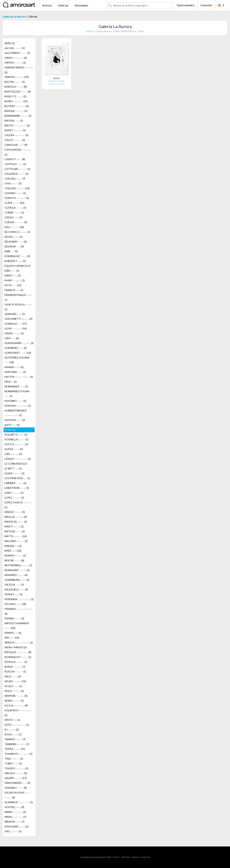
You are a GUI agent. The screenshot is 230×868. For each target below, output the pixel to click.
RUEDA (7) (15, 667)
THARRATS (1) (18, 754)
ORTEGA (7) (14, 585)
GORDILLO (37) (16, 324)
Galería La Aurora (14, 16)
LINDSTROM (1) (17, 488)
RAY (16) (12, 638)
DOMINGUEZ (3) (17, 256)
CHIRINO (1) (15, 193)
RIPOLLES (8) (18, 652)
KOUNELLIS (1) (16, 439)
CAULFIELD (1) (16, 174)
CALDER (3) (16, 135)
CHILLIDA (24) (17, 188)
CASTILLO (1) (15, 164)
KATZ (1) (12, 425)
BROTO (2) (17, 125)
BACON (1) (15, 82)
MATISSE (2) (15, 531)
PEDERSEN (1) (19, 599)
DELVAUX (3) (14, 246)
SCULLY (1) (13, 686)
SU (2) (12, 729)
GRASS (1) (14, 333)
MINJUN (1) (13, 546)
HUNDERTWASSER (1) (16, 413)
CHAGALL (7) (15, 179)
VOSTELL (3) (14, 807)
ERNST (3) (13, 275)
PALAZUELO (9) (16, 589)
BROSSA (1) (14, 121)
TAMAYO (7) (15, 739)
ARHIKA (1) (15, 63)
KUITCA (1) (16, 444)
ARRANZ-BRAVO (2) (19, 70)
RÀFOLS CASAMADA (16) (17, 626)
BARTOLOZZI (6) (18, 91)
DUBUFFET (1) (15, 261)
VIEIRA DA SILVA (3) (18, 795)
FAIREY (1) (15, 280)
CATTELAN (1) (17, 169)
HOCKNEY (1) (15, 401)
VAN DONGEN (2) (17, 783)
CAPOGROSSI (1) (18, 152)
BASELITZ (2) (15, 96)
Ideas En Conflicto (57, 81)
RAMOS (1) (13, 633)
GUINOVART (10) (18, 353)
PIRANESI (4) (19, 611)
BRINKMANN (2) (18, 116)
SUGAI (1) (13, 734)
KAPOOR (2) (15, 420)
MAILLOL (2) (16, 517)
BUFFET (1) (15, 130)
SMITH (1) (12, 720)
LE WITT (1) (13, 468)
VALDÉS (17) (16, 778)
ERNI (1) (12, 271)
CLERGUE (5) (15, 208)
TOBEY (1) (13, 763)
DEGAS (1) (13, 237)
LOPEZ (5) (14, 498)
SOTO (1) (17, 725)
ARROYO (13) (17, 77)
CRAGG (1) (13, 217)
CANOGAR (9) (16, 145)
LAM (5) (13, 454)
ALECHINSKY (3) (17, 53)
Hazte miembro (186, 5)
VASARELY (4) (16, 788)
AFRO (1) (10, 43)
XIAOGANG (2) (16, 826)
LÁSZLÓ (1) (18, 459)
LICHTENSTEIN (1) (17, 478)
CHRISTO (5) (17, 198)
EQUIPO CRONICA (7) (17, 266)
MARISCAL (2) (16, 522)
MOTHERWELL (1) (18, 565)
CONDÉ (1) (14, 212)
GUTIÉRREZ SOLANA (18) (17, 360)
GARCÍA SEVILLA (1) (18, 307)
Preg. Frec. (146, 857)
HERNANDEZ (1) (16, 386)
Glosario (135, 857)
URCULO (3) (16, 773)
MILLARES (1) (16, 541)
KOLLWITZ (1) (16, 435)
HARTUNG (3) (15, 372)
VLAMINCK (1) (19, 802)
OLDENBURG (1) (17, 580)
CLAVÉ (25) (14, 203)
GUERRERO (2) (16, 348)
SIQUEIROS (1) (18, 713)
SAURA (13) (15, 681)
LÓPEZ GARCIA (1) (18, 505)
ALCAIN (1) (15, 48)
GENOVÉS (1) (15, 314)
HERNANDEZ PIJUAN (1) (17, 394)
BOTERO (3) (17, 106)
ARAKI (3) (16, 58)
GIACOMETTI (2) (18, 319)
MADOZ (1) (15, 512)
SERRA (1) (14, 701)
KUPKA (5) (14, 449)
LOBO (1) (14, 493)
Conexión (206, 5)
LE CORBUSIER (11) (16, 464)
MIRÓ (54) (13, 551)
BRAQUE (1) (16, 111)
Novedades (81, 5)
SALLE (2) (13, 676)
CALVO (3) (15, 140)
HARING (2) (14, 367)
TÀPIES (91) (15, 749)
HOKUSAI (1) (18, 406)
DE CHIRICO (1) (17, 232)
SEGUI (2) (14, 691)
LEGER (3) (14, 473)
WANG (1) (15, 812)
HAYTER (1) (19, 377)
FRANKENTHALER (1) (18, 297)
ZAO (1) (13, 831)
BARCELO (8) (16, 87)
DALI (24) (14, 227)
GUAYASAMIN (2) (19, 343)
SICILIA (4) (16, 705)
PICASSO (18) (15, 604)
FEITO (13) (13, 285)
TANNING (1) (17, 744)
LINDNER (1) (15, 483)
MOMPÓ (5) (15, 556)
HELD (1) (11, 382)
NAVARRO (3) (16, 575)
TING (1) (14, 759)
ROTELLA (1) (16, 662)
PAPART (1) (13, 594)
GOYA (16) (16, 328)
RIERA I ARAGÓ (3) (16, 647)
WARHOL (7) (14, 822)
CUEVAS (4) (16, 222)
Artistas (47, 5)
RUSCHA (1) (15, 672)
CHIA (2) (13, 183)
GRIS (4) (12, 338)
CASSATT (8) (15, 159)
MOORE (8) (14, 560)
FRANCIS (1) (14, 290)
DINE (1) (11, 251)
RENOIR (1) (19, 642)
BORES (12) (16, 101)
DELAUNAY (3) (16, 242)
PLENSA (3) (14, 618)
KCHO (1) (10, 430)
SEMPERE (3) (16, 696)
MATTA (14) (16, 536)
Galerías (63, 5)
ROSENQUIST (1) (18, 657)
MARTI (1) (14, 526)
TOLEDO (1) (16, 768)
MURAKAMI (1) (17, 570)
